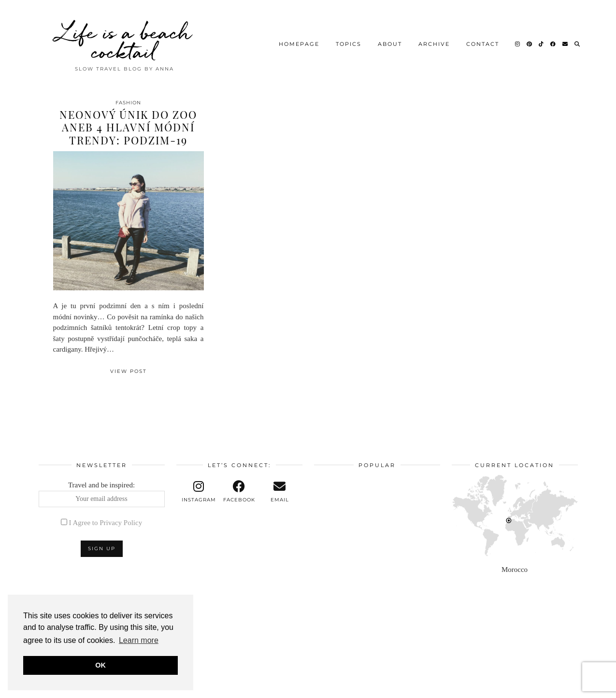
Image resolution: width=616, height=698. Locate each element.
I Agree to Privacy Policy (106, 523)
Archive (434, 41)
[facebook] (239, 492)
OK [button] (100, 665)
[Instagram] (518, 41)
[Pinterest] (530, 41)
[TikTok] (542, 41)
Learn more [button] (139, 640)
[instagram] (199, 492)
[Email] (566, 41)
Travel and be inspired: (102, 494)
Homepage (299, 41)
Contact (483, 41)
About (390, 41)
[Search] (578, 41)
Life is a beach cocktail (125, 39)
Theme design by (536, 687)
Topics (349, 41)
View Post (129, 371)
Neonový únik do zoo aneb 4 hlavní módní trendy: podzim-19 (128, 127)
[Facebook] (553, 41)
